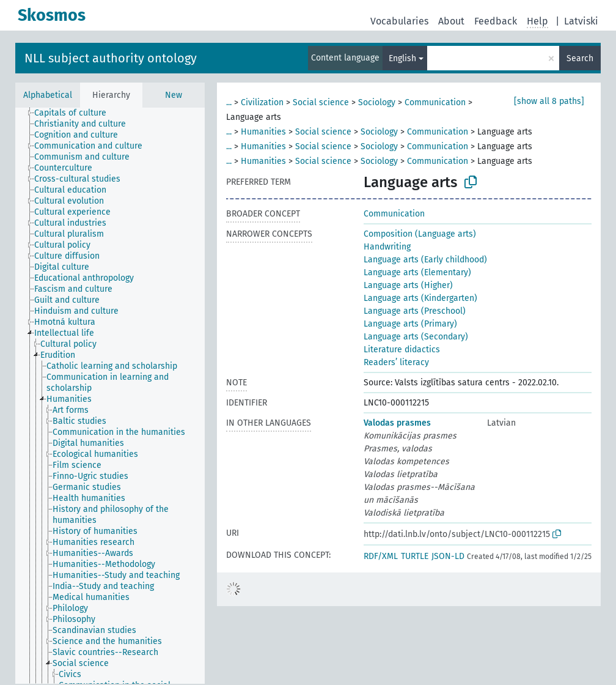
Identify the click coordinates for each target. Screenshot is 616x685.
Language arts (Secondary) (416, 337)
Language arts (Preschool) (415, 311)
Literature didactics (402, 350)
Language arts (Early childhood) (425, 260)
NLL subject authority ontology (111, 58)
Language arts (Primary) (410, 324)
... (229, 102)
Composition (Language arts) (420, 234)
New (174, 95)
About (451, 21)
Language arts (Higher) (408, 285)
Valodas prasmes (397, 423)
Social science (321, 102)
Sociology (377, 102)
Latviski (581, 21)
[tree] (110, 396)
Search (580, 58)
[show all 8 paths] (549, 101)
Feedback (496, 21)
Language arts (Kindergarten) (420, 298)
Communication (435, 102)
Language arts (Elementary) (417, 272)
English (402, 58)
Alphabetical (48, 95)
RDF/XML (381, 556)
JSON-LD (448, 556)
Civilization (262, 102)
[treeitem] (75, 113)
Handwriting (387, 247)
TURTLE (415, 556)
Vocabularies (399, 21)
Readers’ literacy (396, 362)
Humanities (263, 132)
